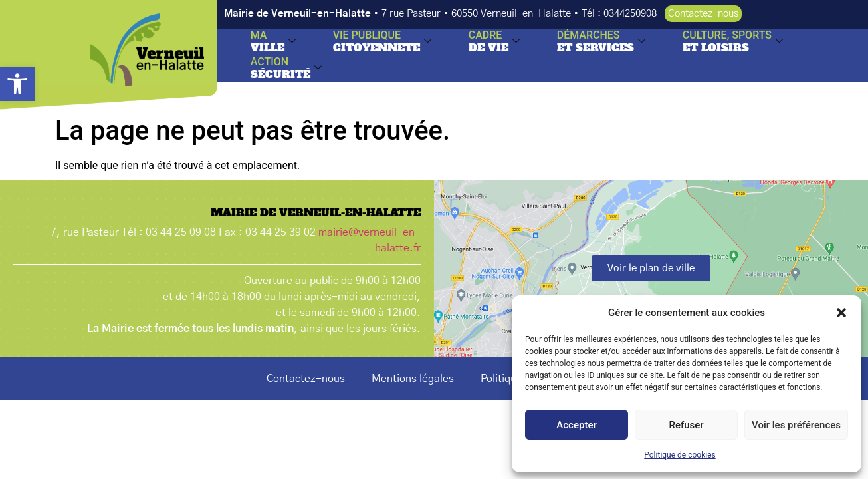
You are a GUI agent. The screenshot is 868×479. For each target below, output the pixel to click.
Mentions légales (413, 379)
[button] (17, 84)
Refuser (686, 425)
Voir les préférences (796, 425)
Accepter (576, 425)
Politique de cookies (680, 455)
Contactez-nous (306, 379)
